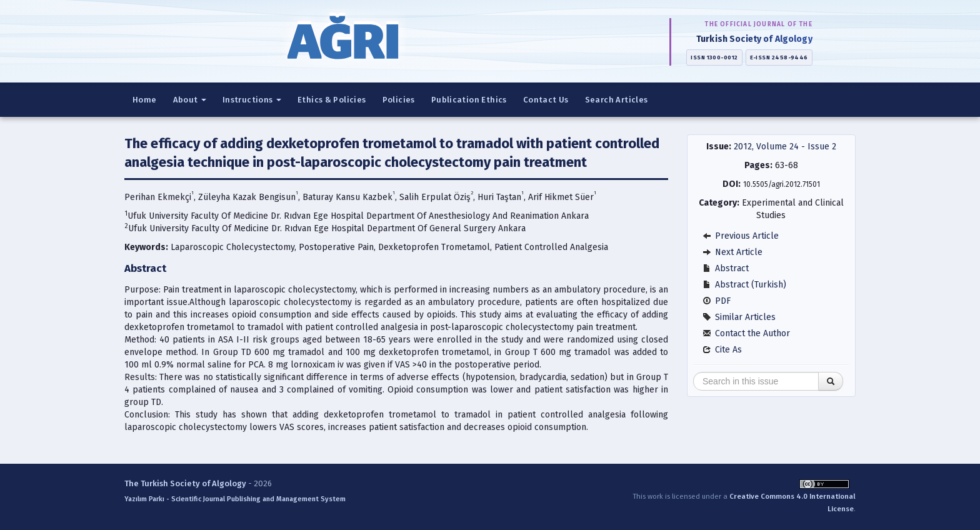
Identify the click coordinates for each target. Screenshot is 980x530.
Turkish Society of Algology (754, 39)
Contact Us (546, 100)
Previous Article (741, 236)
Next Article (732, 252)
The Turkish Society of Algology (185, 483)
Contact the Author (746, 333)
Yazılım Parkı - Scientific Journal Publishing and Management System (235, 499)
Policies (399, 100)
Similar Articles (739, 317)
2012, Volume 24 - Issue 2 (785, 147)
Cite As (722, 350)
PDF (717, 301)
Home (145, 100)
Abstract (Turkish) (744, 285)
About (190, 100)
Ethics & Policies (332, 100)
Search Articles (617, 100)
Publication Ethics (469, 100)
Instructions (252, 100)
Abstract (726, 268)
